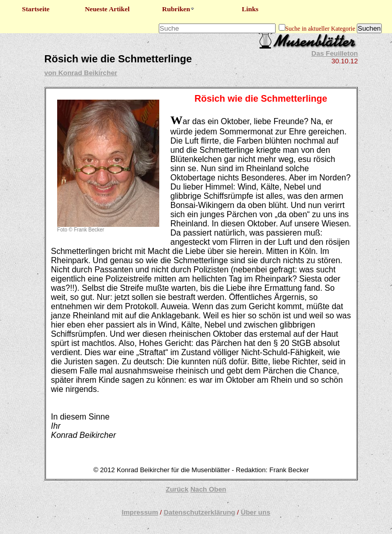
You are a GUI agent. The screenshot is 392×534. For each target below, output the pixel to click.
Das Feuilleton (335, 53)
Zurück (177, 489)
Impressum (140, 512)
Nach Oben (208, 489)
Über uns (256, 512)
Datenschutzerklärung (200, 512)
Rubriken (179, 9)
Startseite (36, 9)
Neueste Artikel (107, 9)
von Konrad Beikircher (81, 73)
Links (250, 9)
